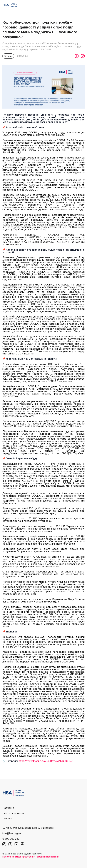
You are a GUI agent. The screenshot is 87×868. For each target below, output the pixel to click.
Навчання (8, 808)
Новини (7, 818)
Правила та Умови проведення (19, 857)
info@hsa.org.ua (12, 833)
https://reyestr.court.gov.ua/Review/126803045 (46, 761)
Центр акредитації (14, 813)
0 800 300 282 (11, 839)
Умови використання (48, 857)
